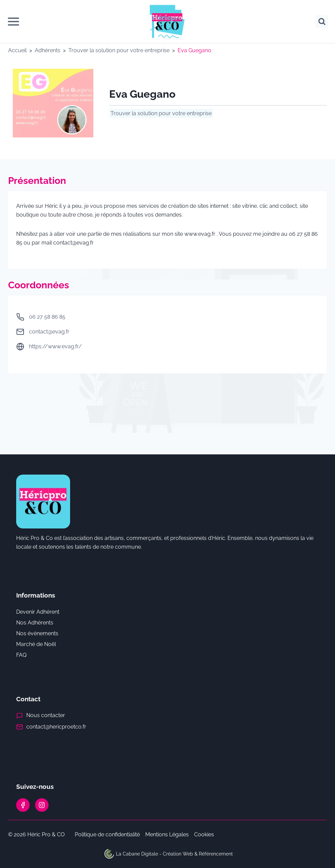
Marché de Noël (36, 644)
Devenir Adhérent (38, 612)
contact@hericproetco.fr (56, 727)
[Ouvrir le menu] (13, 22)
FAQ (21, 655)
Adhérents (48, 50)
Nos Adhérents (35, 623)
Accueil (17, 50)
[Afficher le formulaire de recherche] (322, 22)
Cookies (204, 834)
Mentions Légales (167, 834)
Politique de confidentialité (107, 834)
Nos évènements (37, 633)
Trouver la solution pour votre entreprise (119, 50)
